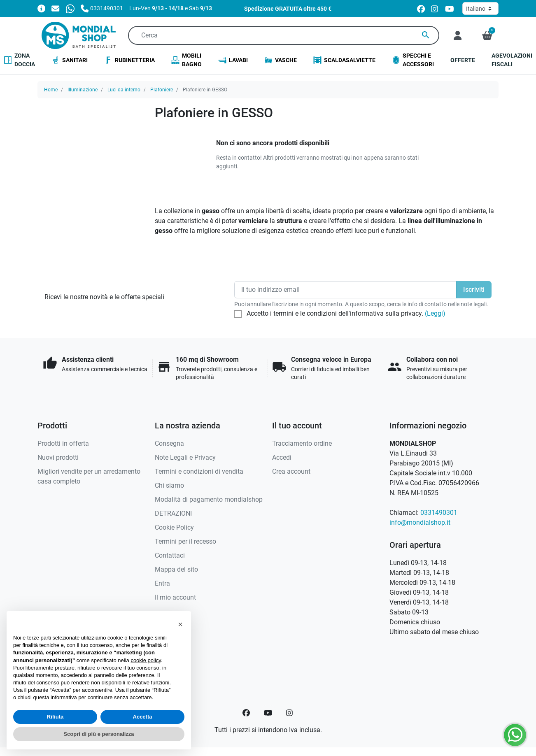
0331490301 (439, 513)
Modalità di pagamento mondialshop (209, 499)
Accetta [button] (143, 717)
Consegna (169, 443)
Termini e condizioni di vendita (199, 471)
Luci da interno (124, 90)
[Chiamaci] (102, 8)
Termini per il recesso (185, 541)
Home (51, 90)
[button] (487, 35)
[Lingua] (480, 8)
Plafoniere (162, 90)
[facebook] (421, 8)
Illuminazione (83, 90)
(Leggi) (435, 313)
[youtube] (450, 8)
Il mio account (175, 597)
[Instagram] (290, 713)
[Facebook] (246, 713)
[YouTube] (268, 713)
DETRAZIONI (173, 513)
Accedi (282, 457)
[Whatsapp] (70, 8)
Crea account (291, 471)
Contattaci (170, 555)
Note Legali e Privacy (185, 457)
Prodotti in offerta (63, 443)
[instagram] (435, 8)
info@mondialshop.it (420, 522)
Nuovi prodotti (58, 457)
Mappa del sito (176, 569)
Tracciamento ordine (302, 443)
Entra (162, 583)
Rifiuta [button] (55, 717)
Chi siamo (169, 485)
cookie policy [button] (146, 660)
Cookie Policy (174, 527)
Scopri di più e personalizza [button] (99, 734)
